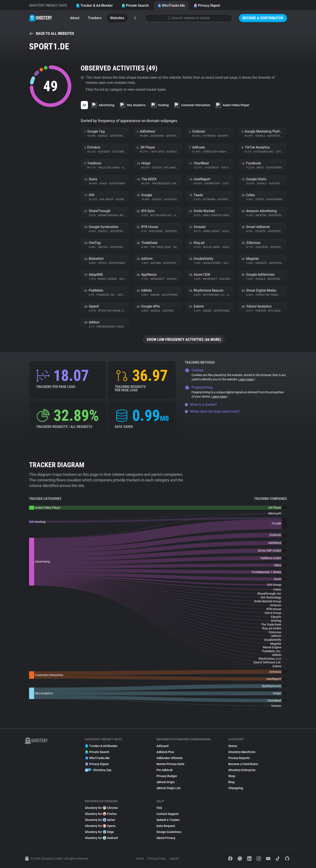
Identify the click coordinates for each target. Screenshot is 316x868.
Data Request (166, 826)
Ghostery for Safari (100, 820)
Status (233, 746)
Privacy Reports (239, 758)
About (75, 18)
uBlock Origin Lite (169, 788)
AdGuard (163, 746)
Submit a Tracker (168, 820)
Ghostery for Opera (100, 826)
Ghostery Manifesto (242, 752)
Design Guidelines (169, 832)
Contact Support (168, 814)
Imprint (174, 859)
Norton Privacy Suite (170, 764)
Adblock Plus (165, 752)
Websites (117, 18)
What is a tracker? (201, 405)
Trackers (95, 18)
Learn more (247, 379)
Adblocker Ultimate (170, 758)
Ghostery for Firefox (101, 814)
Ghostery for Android (101, 838)
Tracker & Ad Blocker (94, 5)
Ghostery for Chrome (101, 808)
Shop (232, 776)
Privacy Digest (207, 5)
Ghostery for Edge (99, 832)
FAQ (159, 808)
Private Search (135, 5)
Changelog (236, 788)
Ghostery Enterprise (242, 770)
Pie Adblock (165, 770)
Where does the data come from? (212, 411)
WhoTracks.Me (171, 5)
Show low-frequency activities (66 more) (184, 339)
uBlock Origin (166, 782)
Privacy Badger (167, 776)
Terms (140, 859)
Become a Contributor (263, 18)
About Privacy (166, 838)
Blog (231, 782)
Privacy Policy (157, 859)
